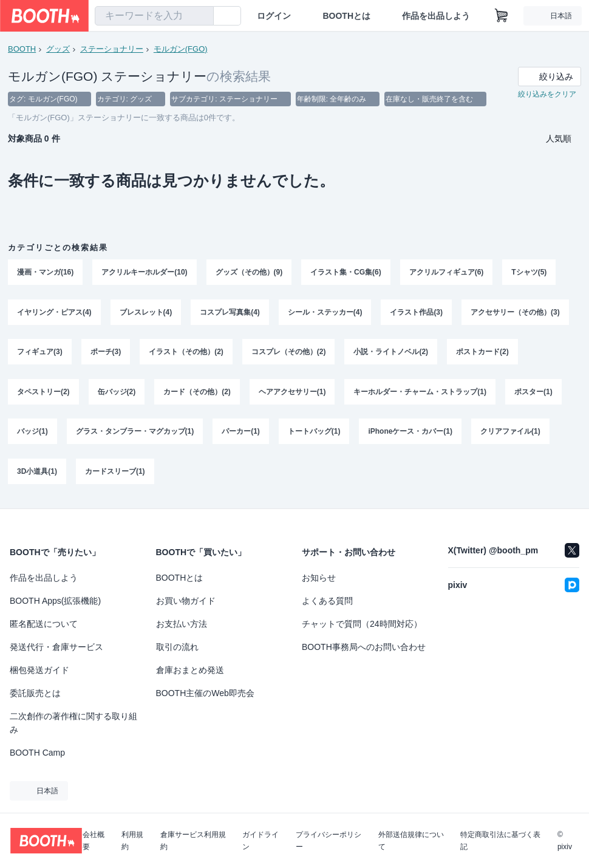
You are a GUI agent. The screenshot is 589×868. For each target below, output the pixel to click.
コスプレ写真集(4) (230, 313)
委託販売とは (35, 693)
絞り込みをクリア (547, 95)
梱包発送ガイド (39, 670)
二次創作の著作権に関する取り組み (73, 723)
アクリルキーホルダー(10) (144, 273)
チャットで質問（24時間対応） (362, 624)
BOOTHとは (346, 16)
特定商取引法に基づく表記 (500, 841)
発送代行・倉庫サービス (56, 647)
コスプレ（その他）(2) (289, 353)
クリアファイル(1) (510, 433)
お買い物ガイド (186, 601)
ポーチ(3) (106, 353)
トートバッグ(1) (314, 433)
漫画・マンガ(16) (45, 273)
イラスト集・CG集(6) (346, 273)
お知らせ (319, 578)
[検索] (202, 16)
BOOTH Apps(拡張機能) (55, 601)
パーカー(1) (241, 433)
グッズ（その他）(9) (249, 273)
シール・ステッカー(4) (325, 313)
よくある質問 (327, 601)
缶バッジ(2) (117, 393)
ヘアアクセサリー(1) (292, 393)
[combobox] (154, 16)
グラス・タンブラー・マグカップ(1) (135, 433)
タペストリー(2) (43, 393)
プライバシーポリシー (329, 841)
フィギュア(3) (40, 353)
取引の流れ (177, 647)
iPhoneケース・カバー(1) (411, 433)
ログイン (274, 16)
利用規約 (132, 841)
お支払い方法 (182, 624)
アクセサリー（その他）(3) (515, 313)
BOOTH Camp (37, 753)
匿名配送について (44, 624)
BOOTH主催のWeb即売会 (205, 693)
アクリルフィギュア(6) (447, 273)
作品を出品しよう (436, 16)
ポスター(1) (533, 393)
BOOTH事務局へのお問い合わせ (364, 647)
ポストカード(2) (482, 353)
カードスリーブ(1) (115, 473)
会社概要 (94, 841)
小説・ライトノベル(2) (391, 353)
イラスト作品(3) (417, 313)
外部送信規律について (411, 841)
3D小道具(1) (37, 473)
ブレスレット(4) (146, 313)
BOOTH (22, 49)
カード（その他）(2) (197, 393)
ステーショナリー (112, 49)
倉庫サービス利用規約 (193, 841)
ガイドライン (260, 841)
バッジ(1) (32, 433)
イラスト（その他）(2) (186, 353)
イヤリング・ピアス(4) (54, 313)
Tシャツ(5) (529, 273)
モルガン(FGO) (181, 49)
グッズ (58, 49)
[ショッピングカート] (502, 16)
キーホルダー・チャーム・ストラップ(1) (420, 393)
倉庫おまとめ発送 (190, 670)
